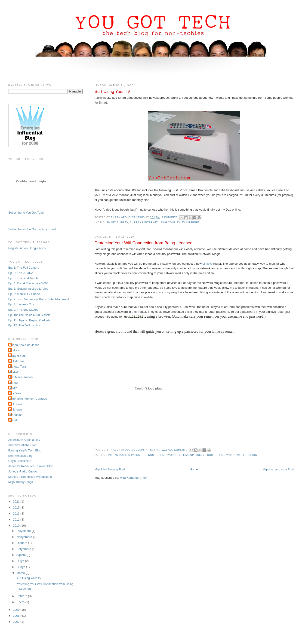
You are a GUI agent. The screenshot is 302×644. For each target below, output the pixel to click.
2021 (17, 501)
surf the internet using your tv (155, 222)
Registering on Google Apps (27, 248)
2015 (17, 508)
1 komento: (171, 217)
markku (14, 420)
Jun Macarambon (21, 377)
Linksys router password (127, 455)
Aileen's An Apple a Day (24, 440)
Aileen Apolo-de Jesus (24, 345)
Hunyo (21, 567)
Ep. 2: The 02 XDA (21, 273)
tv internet (191, 222)
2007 (17, 622)
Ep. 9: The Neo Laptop (23, 310)
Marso (21, 573)
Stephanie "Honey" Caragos (28, 399)
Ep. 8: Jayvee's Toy (21, 304)
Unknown (16, 404)
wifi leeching (247, 455)
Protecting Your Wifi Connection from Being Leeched (144, 243)
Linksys (207, 264)
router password (162, 455)
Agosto (22, 555)
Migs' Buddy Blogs (21, 482)
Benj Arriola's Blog (20, 456)
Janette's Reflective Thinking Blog (31, 466)
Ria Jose (15, 393)
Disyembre (24, 531)
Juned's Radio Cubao (23, 471)
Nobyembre (25, 537)
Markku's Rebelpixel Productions (30, 477)
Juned (14, 383)
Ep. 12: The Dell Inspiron (25, 325)
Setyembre (24, 549)
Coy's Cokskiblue (20, 461)
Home (194, 469)
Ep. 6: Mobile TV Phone (24, 294)
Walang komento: (176, 450)
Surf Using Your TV (112, 92)
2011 (17, 520)
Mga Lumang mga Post (278, 469)
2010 (17, 526)
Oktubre (22, 543)
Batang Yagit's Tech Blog (25, 450)
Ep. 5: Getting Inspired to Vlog (28, 289)
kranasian (16, 415)
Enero (21, 602)
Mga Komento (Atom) (134, 478)
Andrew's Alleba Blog (22, 445)
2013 (17, 514)
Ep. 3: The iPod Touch (23, 278)
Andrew (15, 350)
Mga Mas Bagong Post (110, 469)
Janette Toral (18, 366)
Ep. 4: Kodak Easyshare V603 (28, 283)
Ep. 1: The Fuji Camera (24, 268)
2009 (17, 610)
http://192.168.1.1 (134, 317)
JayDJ (14, 372)
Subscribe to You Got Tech (26, 213)
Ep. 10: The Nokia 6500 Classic (29, 315)
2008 (17, 616)
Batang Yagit (18, 356)
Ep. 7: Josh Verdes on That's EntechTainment (39, 299)
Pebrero (22, 596)
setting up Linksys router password (206, 455)
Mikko (13, 388)
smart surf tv (117, 222)
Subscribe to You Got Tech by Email (32, 229)
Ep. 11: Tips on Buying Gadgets (29, 320)
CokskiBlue (17, 361)
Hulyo (21, 561)
